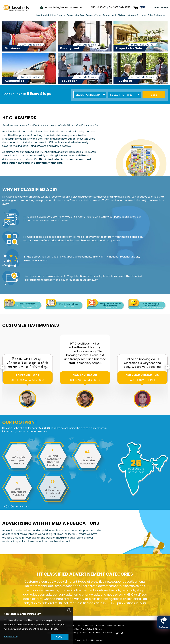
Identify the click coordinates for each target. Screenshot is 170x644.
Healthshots (112, 632)
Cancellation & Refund (119, 625)
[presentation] (2, 367)
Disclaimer (102, 625)
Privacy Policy (12, 637)
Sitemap (99, 629)
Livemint (83, 632)
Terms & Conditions (85, 625)
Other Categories (158, 15)
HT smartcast (97, 632)
